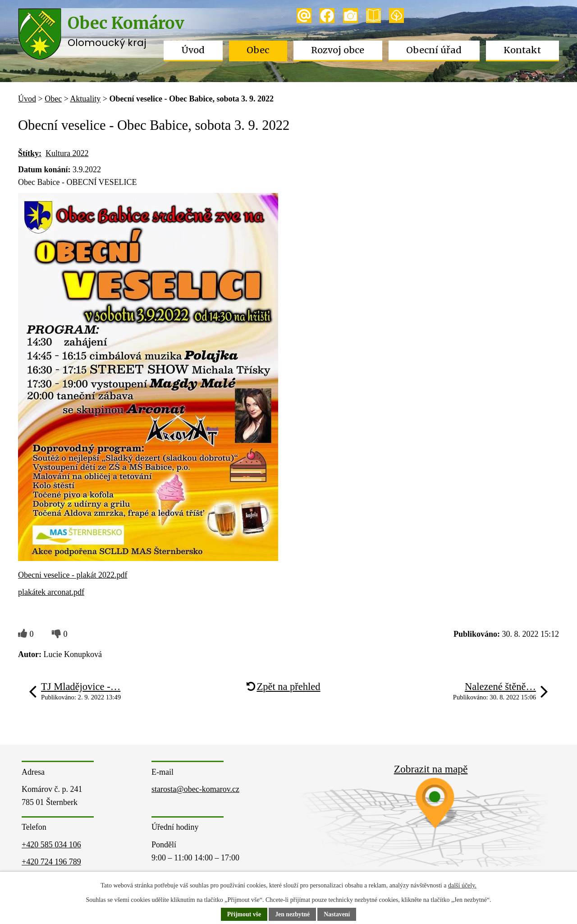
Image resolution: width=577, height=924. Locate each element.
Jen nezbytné (293, 915)
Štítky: (30, 153)
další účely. (462, 885)
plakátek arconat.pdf (51, 592)
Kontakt (522, 50)
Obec (258, 50)
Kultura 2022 (67, 153)
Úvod (193, 50)
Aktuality (85, 99)
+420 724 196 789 (51, 862)
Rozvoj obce (338, 50)
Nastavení (337, 915)
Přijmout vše (244, 915)
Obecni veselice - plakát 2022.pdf (73, 575)
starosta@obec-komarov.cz (195, 789)
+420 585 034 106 (51, 845)
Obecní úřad (434, 50)
